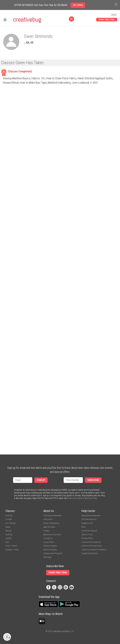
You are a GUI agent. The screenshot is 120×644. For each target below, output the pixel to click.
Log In (114, 14)
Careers (47, 531)
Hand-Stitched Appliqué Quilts (95, 78)
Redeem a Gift (87, 523)
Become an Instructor (52, 535)
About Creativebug (51, 523)
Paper (8, 527)
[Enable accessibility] (7, 637)
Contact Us (48, 538)
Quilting (9, 535)
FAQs (84, 527)
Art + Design (11, 523)
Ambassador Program (53, 553)
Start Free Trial (107, 20)
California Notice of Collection (94, 550)
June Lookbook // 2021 (85, 83)
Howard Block (11, 83)
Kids (7, 542)
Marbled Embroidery (59, 83)
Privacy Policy (92, 498)
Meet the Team (49, 527)
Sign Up (41, 480)
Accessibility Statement (91, 516)
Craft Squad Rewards (52, 516)
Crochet (9, 519)
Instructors (48, 519)
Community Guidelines (91, 542)
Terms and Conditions (76, 498)
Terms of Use (87, 535)
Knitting (9, 516)
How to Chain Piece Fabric (61, 78)
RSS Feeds (47, 557)
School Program (50, 550)
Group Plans (49, 542)
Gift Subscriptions (89, 519)
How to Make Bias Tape (33, 83)
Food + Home (11, 546)
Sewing (8, 531)
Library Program (50, 546)
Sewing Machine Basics (17, 78)
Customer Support (89, 531)
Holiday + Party (12, 550)
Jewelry (8, 538)
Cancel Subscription (90, 553)
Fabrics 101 (38, 78)
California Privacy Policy (92, 546)
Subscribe (93, 480)
